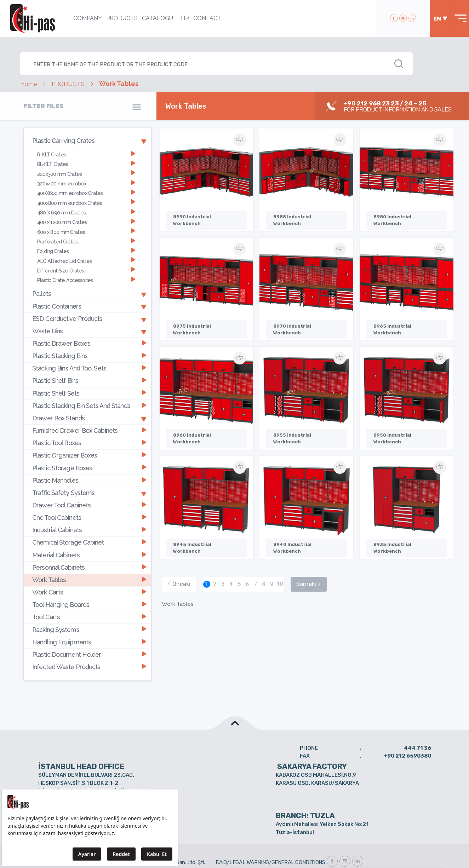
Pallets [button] (89, 290)
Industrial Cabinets (89, 520)
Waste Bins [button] (89, 326)
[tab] (87, 141)
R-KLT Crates (86, 154)
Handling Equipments (89, 629)
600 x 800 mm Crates (86, 229)
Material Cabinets (89, 544)
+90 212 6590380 (407, 742)
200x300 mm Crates (86, 173)
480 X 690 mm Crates (86, 210)
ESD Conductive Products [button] (89, 314)
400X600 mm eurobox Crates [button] (86, 191)
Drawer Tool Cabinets (89, 496)
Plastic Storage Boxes (89, 459)
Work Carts (89, 580)
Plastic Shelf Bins (89, 375)
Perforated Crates (86, 238)
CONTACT (205, 18)
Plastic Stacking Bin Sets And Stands (89, 399)
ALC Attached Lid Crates (86, 257)
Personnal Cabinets (89, 556)
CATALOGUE (157, 18)
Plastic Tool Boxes (89, 435)
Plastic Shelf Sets (89, 387)
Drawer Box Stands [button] (89, 411)
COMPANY (85, 18)
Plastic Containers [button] (89, 302)
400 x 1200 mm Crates (86, 220)
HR (183, 18)
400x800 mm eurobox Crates (86, 201)
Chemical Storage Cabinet (89, 532)
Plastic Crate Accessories (86, 276)
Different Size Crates (86, 267)
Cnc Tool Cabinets (89, 508)
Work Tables (89, 568)
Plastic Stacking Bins (89, 350)
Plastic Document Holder (89, 641)
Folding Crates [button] (86, 248)
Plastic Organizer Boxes (89, 447)
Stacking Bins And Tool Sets (89, 363)
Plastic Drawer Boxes (89, 338)
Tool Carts (89, 605)
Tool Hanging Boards (89, 593)
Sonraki (309, 573)
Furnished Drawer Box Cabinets (89, 423)
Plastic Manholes (89, 472)
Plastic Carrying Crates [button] (89, 140)
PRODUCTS (120, 18)
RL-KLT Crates (86, 163)
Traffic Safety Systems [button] (89, 484)
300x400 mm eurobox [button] (86, 182)
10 (280, 573)
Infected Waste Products (89, 653)
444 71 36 (417, 734)
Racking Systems (89, 617)
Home (29, 84)
